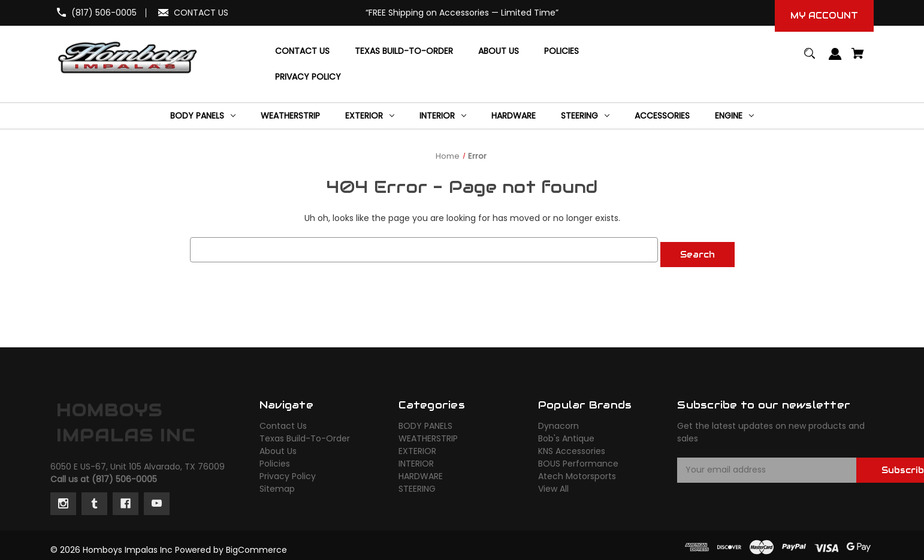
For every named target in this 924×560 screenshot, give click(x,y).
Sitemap (277, 484)
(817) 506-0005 (104, 13)
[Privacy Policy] (308, 77)
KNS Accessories (572, 446)
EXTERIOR (417, 446)
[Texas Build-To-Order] (404, 51)
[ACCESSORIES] (662, 116)
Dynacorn (558, 421)
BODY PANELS (425, 421)
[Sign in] (836, 60)
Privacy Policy (288, 471)
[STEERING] (585, 116)
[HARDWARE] (514, 116)
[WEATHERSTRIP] (290, 116)
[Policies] (561, 51)
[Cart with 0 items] (858, 59)
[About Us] (499, 51)
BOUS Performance (578, 459)
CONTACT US (201, 13)
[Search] (810, 59)
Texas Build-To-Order (305, 434)
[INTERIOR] (443, 116)
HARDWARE (421, 471)
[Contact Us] (302, 51)
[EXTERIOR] (370, 116)
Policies (275, 459)
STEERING (417, 484)
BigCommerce (256, 545)
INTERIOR (416, 459)
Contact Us (283, 421)
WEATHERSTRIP (428, 434)
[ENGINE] (734, 116)
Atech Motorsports (577, 471)
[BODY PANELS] (203, 116)
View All (553, 484)
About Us (278, 446)
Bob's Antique (566, 434)
